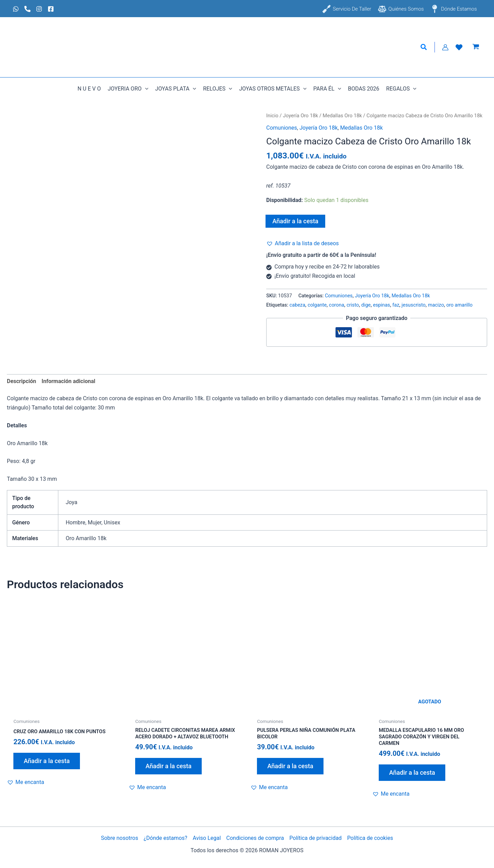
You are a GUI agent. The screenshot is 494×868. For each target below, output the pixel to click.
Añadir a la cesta (295, 221)
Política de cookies (370, 838)
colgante (317, 305)
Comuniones (282, 128)
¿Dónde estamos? (166, 838)
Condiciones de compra (255, 838)
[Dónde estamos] (454, 9)
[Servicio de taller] (347, 9)
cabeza (297, 305)
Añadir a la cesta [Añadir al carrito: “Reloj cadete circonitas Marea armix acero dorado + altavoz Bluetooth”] (168, 775)
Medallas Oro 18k (342, 116)
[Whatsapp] (16, 9)
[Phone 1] (27, 9)
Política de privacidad (316, 838)
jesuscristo (414, 305)
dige (366, 305)
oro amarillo (460, 305)
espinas (381, 305)
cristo (353, 305)
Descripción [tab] (21, 381)
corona (337, 305)
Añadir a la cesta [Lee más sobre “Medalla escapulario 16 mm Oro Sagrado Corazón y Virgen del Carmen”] (412, 775)
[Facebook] (51, 9)
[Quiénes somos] (401, 9)
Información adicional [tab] (68, 381)
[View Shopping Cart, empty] (476, 47)
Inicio (272, 116)
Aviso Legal (207, 838)
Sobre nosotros (120, 838)
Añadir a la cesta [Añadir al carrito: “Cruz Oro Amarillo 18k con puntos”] (47, 762)
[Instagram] (39, 9)
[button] (424, 47)
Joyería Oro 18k (301, 116)
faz (396, 305)
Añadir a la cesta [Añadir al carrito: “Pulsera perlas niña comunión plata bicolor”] (290, 767)
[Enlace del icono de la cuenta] (445, 47)
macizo (436, 305)
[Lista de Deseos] (459, 47)
